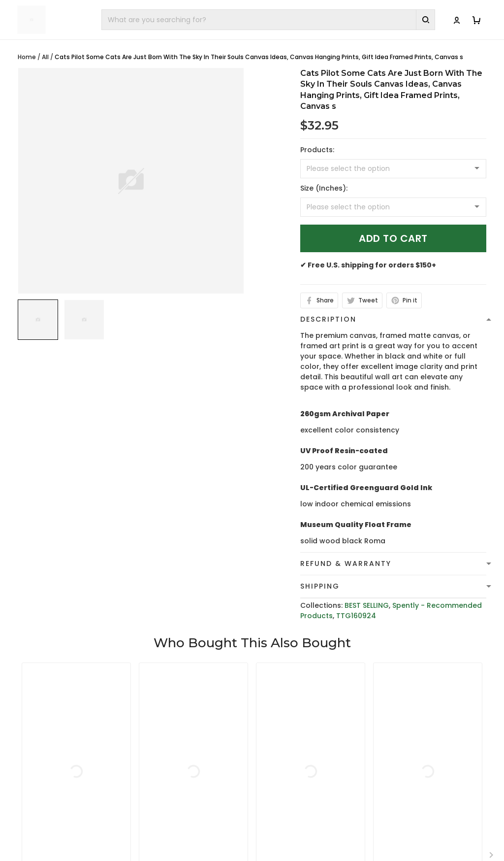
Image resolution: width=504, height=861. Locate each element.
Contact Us (401, 743)
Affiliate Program (412, 789)
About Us (397, 728)
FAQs (390, 758)
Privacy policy (284, 728)
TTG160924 (356, 616)
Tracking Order (408, 773)
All (45, 57)
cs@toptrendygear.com (192, 769)
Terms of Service (290, 743)
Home (27, 57)
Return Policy (283, 789)
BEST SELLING (367, 605)
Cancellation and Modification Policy (294, 809)
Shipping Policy (286, 758)
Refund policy (284, 773)
